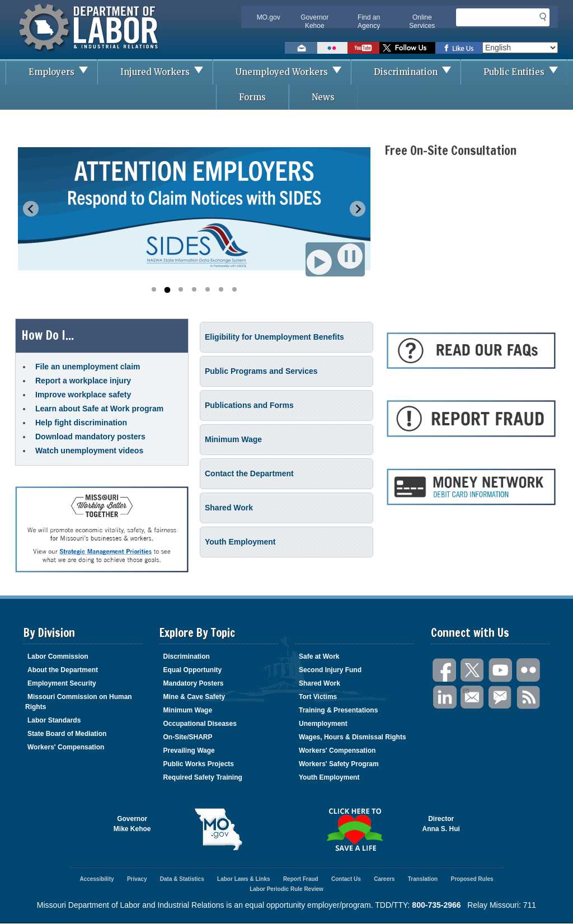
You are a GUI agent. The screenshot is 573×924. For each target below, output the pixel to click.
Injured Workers (166, 72)
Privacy (137, 879)
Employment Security (62, 683)
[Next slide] (358, 209)
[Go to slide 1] (154, 289)
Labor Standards (54, 720)
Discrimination (417, 72)
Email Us (465, 690)
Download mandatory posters (90, 437)
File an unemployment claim (88, 367)
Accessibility (97, 879)
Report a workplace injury (83, 381)
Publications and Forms (249, 405)
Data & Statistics (182, 879)
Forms (252, 97)
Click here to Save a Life (354, 829)
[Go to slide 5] (208, 289)
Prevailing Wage (189, 751)
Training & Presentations (338, 710)
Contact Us (346, 879)
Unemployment (323, 724)
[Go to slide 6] (221, 289)
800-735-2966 (436, 905)
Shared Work (229, 508)
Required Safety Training (203, 777)
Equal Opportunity (193, 670)
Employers (63, 72)
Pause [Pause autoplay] (351, 256)
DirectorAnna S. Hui (441, 824)
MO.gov (269, 17)
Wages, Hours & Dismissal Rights (353, 737)
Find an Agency (369, 22)
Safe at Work (319, 656)
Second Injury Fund (330, 670)
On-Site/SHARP (188, 737)
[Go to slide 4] (194, 289)
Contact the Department (249, 473)
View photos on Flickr (332, 48)
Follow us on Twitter (407, 48)
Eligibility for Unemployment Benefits (274, 337)
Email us (301, 48)
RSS (529, 698)
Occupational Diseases (200, 724)
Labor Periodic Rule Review (286, 889)
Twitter (473, 670)
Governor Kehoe (314, 22)
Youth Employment (240, 542)
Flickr (529, 670)
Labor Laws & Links (243, 879)
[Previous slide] (31, 209)
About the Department (63, 670)
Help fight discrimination (81, 423)
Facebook (445, 670)
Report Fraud (301, 879)
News (323, 97)
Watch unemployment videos (89, 451)
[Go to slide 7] (234, 289)
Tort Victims (318, 697)
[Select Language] (520, 48)
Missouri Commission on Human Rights (79, 702)
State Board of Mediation (67, 734)
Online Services (422, 22)
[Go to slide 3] (181, 289)
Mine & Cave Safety (194, 697)
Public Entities (525, 72)
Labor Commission (58, 656)
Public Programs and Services (261, 371)
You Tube (501, 670)
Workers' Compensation (66, 747)
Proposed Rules (472, 879)
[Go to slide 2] (167, 290)
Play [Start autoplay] (320, 262)
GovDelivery (501, 698)
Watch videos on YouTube (363, 48)
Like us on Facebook (459, 48)
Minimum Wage (233, 439)
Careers (384, 879)
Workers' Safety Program (339, 764)
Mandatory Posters (194, 683)
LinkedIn (445, 698)
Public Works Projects (199, 764)
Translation (423, 879)
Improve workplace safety (83, 395)
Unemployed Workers (293, 72)
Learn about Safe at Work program (99, 409)
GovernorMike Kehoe (132, 824)
